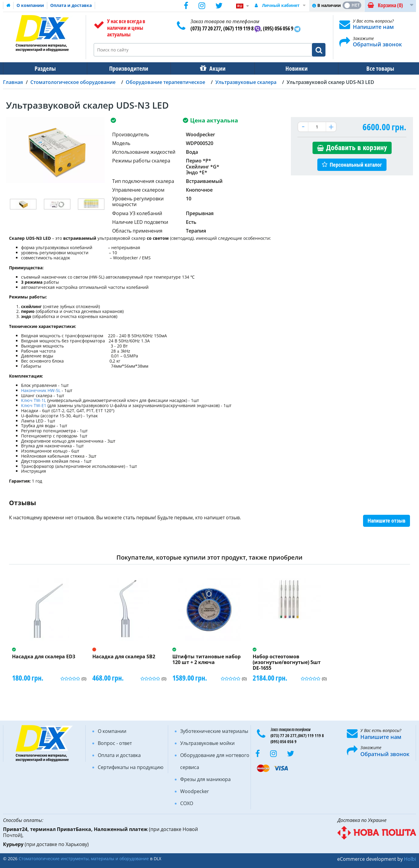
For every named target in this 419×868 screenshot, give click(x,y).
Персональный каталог (356, 165)
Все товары (375, 68)
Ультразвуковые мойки (207, 743)
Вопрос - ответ (115, 743)
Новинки (292, 68)
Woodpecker (195, 791)
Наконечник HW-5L (41, 390)
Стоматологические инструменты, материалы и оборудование (84, 859)
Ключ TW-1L (34, 400)
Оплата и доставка (71, 5)
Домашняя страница (8, 5)
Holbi (410, 859)
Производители (127, 68)
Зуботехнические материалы (214, 731)
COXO (187, 803)
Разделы (45, 68)
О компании (30, 5)
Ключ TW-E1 (34, 405)
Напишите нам (373, 27)
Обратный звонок (377, 44)
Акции (214, 68)
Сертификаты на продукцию (131, 767)
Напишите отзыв (387, 521)
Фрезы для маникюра (205, 779)
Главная (13, 82)
